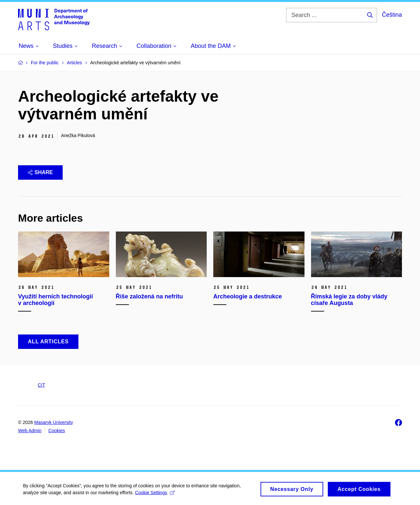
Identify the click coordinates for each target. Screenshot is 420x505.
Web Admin (30, 431)
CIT (42, 385)
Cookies (57, 431)
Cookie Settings (155, 494)
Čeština (392, 15)
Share (40, 172)
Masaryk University (53, 422)
